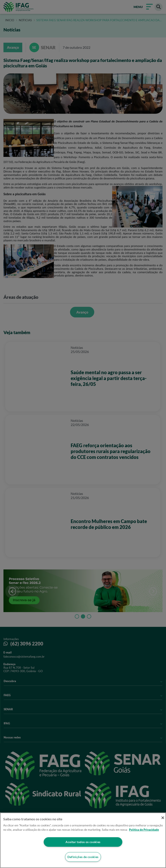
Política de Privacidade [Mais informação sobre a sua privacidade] (144, 829)
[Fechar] (161, 818)
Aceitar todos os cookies (83, 842)
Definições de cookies (83, 857)
